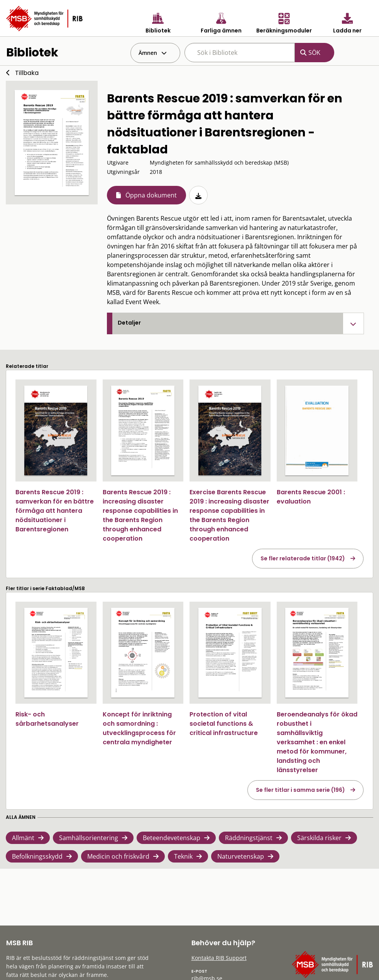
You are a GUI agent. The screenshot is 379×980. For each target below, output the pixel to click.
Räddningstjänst (249, 838)
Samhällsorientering (89, 838)
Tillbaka (27, 73)
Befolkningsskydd (37, 856)
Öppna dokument (151, 195)
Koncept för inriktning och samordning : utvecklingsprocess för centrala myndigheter (139, 728)
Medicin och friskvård (118, 856)
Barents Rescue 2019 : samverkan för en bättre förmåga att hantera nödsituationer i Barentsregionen (55, 511)
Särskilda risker (319, 838)
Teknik (183, 856)
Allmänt (23, 838)
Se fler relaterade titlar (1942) (303, 558)
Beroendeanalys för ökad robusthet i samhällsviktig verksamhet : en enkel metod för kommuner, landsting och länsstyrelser (317, 742)
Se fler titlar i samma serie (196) (300, 790)
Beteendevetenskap (172, 838)
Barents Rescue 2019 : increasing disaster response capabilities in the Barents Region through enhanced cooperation (140, 515)
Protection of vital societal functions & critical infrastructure (224, 724)
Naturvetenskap (241, 856)
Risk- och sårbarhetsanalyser (47, 719)
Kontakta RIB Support (219, 958)
